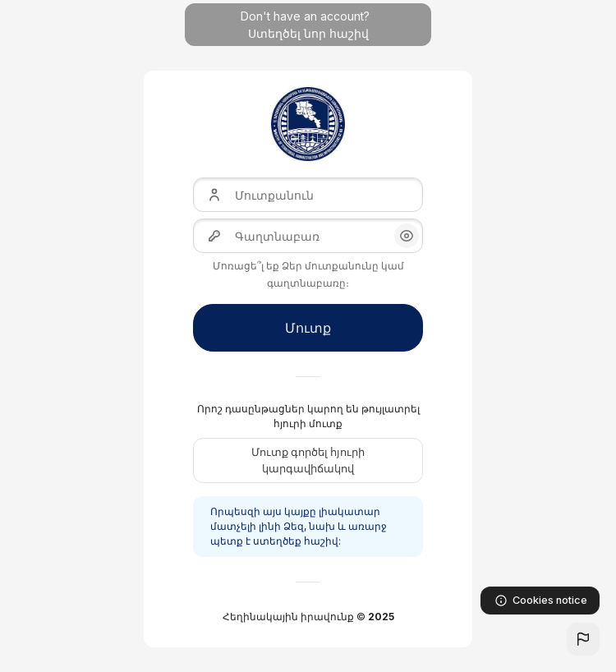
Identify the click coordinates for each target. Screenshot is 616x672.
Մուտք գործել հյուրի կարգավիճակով (308, 460)
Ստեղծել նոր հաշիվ (308, 33)
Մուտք (308, 328)
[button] (583, 639)
